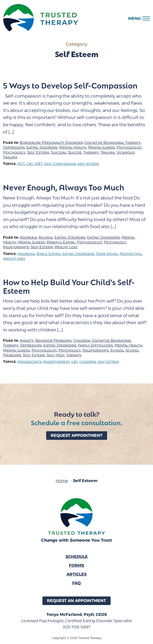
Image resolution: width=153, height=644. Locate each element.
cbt (30, 164)
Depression (14, 147)
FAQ (76, 583)
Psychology (14, 153)
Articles (76, 574)
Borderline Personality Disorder (51, 143)
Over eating (107, 254)
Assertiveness (56, 362)
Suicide (75, 153)
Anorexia (28, 238)
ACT (21, 164)
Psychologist (129, 147)
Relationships (16, 247)
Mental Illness (101, 147)
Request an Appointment (76, 601)
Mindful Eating (61, 242)
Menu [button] (134, 18)
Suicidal (59, 153)
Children (82, 341)
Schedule (77, 557)
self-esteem (88, 164)
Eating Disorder (42, 147)
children (88, 362)
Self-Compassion (60, 164)
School (117, 350)
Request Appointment (77, 435)
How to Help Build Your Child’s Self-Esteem (69, 286)
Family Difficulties (95, 345)
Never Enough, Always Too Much (64, 187)
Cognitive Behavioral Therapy (112, 143)
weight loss (14, 259)
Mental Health (73, 147)
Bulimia (46, 238)
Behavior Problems (53, 341)
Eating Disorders (103, 238)
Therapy (91, 153)
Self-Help (56, 355)
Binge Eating (49, 254)
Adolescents (29, 362)
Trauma (107, 153)
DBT (39, 164)
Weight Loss (66, 247)
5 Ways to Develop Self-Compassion (70, 85)
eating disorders (78, 254)
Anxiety (27, 341)
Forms (76, 565)
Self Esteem (38, 153)
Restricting (131, 254)
